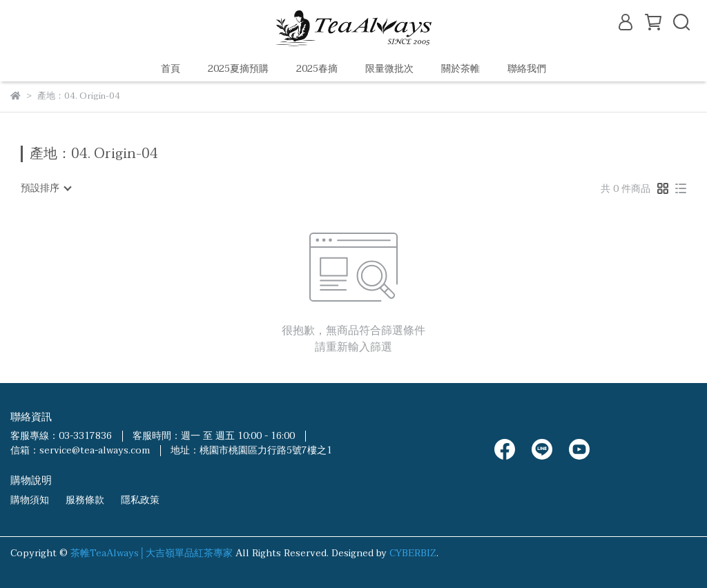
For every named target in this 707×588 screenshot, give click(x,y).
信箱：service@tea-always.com (80, 450)
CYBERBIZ (413, 553)
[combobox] (46, 188)
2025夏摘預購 (238, 69)
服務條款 (85, 500)
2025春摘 (317, 69)
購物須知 (30, 500)
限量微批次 (389, 69)
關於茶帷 (461, 69)
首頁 (171, 69)
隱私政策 (140, 500)
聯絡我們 (527, 69)
